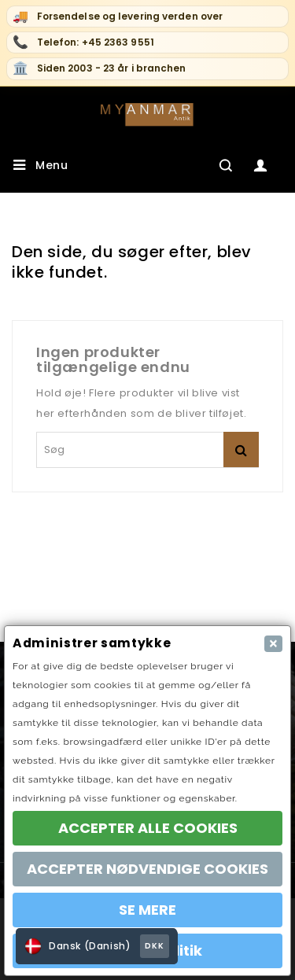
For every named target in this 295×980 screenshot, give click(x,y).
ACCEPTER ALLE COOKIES (148, 828)
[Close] (273, 644)
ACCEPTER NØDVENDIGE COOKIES (147, 869)
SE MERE (147, 910)
